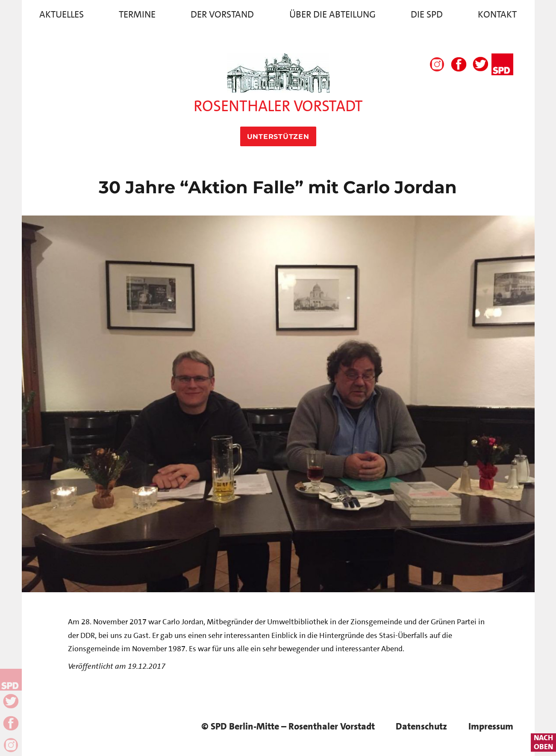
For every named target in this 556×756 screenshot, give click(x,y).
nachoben (543, 743)
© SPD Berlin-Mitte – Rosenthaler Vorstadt (288, 726)
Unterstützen (278, 137)
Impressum (491, 726)
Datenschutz (421, 726)
